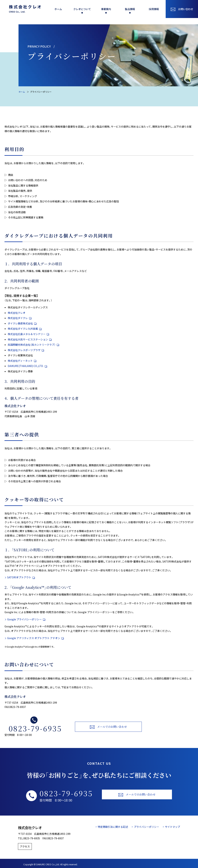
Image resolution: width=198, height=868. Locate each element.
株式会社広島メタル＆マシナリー (28, 334)
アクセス (27, 845)
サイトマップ (172, 827)
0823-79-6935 (35, 728)
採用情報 (154, 9)
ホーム (58, 9)
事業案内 (106, 9)
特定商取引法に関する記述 (113, 827)
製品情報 (130, 9)
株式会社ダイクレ (20, 318)
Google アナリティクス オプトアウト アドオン (35, 638)
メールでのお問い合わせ (108, 727)
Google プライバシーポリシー (26, 619)
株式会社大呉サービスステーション (30, 339)
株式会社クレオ (17, 313)
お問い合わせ (182, 9)
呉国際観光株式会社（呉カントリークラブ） (33, 345)
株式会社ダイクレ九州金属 (25, 329)
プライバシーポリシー (146, 827)
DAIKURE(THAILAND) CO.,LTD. (27, 366)
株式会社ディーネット (22, 361)
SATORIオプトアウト (21, 577)
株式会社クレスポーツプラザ (26, 350)
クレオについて (82, 9)
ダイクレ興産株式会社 (22, 323)
